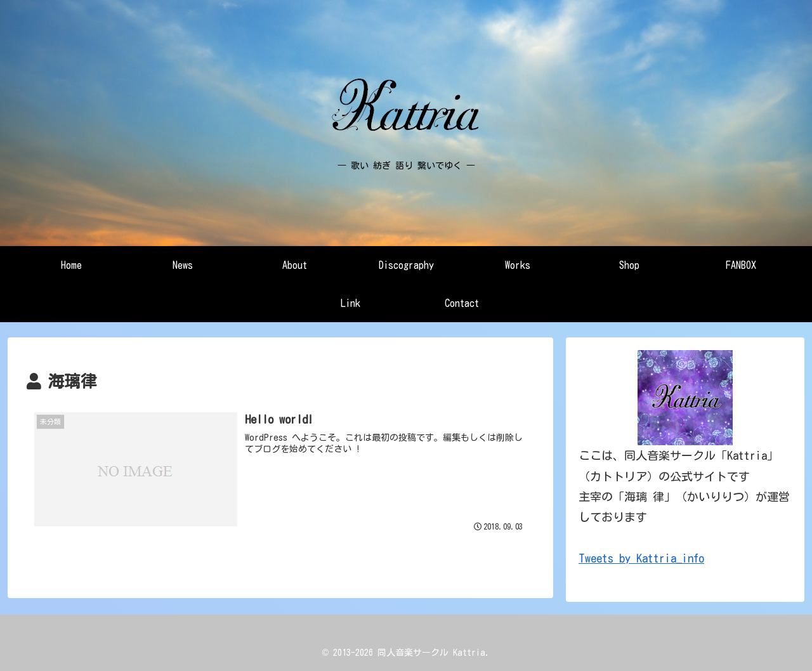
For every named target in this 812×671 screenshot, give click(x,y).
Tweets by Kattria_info (641, 558)
